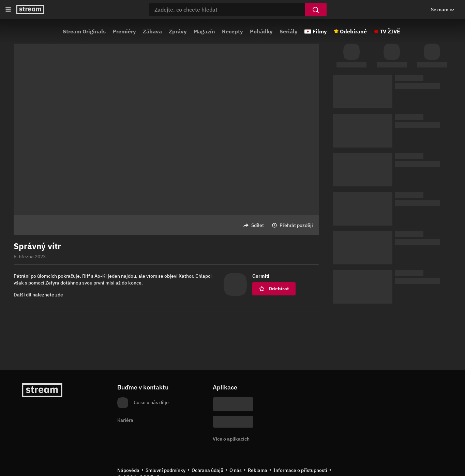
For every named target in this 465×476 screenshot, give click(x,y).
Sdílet (258, 225)
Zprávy (178, 31)
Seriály (289, 31)
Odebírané (353, 31)
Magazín (204, 31)
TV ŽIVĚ (390, 31)
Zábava (152, 31)
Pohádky (261, 31)
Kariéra (125, 420)
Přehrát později (296, 225)
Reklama (258, 470)
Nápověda (128, 470)
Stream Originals (84, 31)
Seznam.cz (443, 10)
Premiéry (124, 31)
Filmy (320, 31)
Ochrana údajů (207, 470)
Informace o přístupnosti (300, 470)
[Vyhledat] (316, 10)
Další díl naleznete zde (38, 295)
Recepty (232, 31)
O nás (236, 470)
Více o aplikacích (231, 439)
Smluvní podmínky (166, 470)
